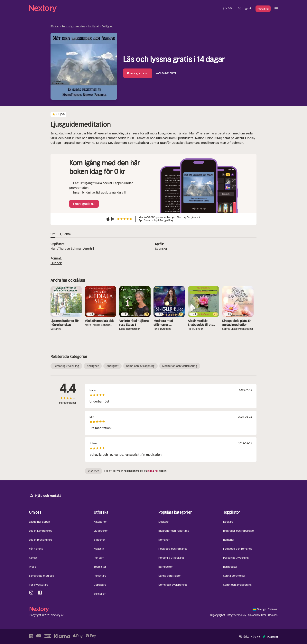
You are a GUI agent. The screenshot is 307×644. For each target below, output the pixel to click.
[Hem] (125, 9)
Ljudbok (56, 263)
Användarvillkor (257, 615)
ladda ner (153, 471)
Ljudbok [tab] (66, 234)
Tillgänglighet (217, 615)
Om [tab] (53, 234)
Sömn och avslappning (140, 366)
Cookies (273, 615)
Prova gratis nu (138, 73)
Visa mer (93, 471)
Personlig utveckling (73, 27)
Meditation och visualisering (180, 366)
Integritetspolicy (237, 615)
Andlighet (93, 27)
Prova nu (263, 9)
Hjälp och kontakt (45, 495)
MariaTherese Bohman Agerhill (72, 249)
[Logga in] (245, 9)
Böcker (55, 27)
